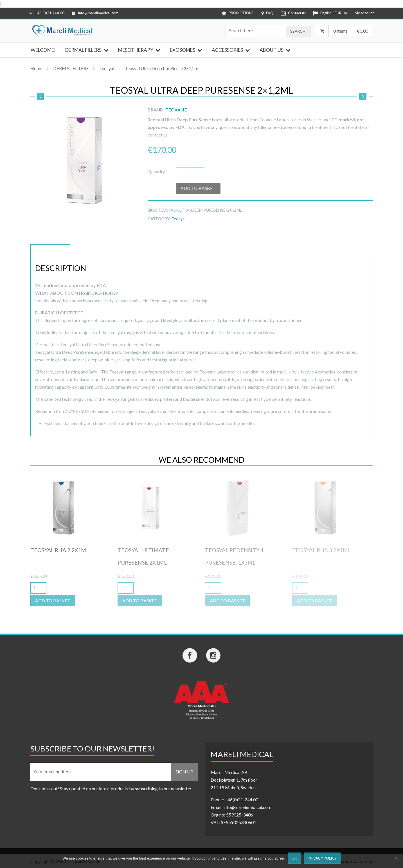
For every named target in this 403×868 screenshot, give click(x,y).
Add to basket (198, 188)
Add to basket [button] (53, 600)
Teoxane (176, 110)
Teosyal (107, 68)
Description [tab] (50, 251)
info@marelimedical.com (95, 13)
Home (36, 68)
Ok (294, 858)
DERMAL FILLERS (71, 68)
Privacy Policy (322, 858)
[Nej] (396, 858)
